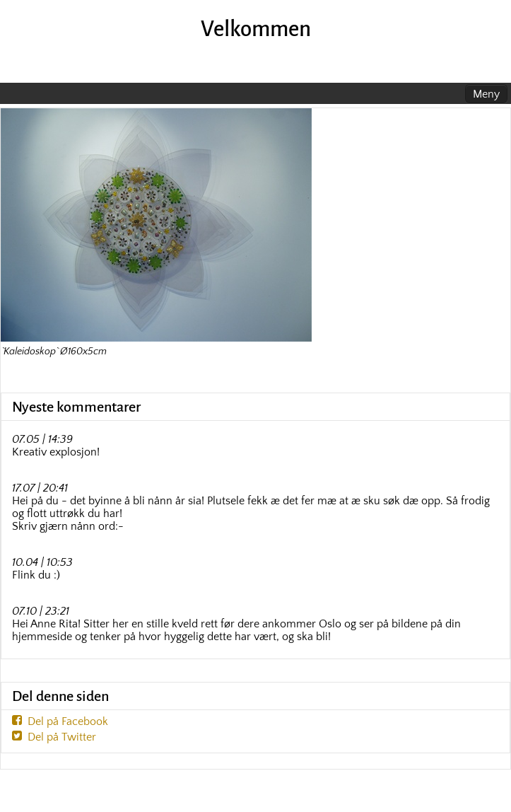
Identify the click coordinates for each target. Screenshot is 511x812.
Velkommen (256, 29)
